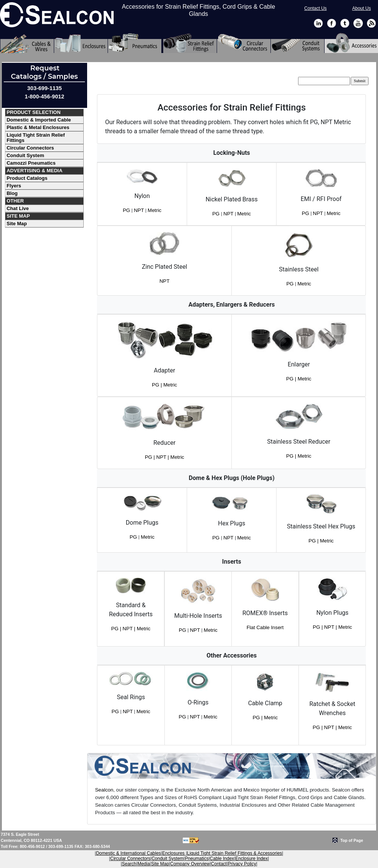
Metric (155, 210)
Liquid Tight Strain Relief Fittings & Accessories (235, 853)
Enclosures (174, 853)
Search (129, 864)
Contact (219, 864)
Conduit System (25, 155)
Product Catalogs (27, 178)
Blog (12, 193)
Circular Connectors (30, 148)
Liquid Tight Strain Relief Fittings (36, 138)
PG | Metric (164, 385)
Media (144, 864)
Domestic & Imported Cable (39, 120)
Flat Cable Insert (265, 627)
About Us (362, 8)
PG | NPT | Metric (164, 457)
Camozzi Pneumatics (31, 163)
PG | (314, 541)
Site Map (16, 224)
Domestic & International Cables (128, 853)
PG (127, 210)
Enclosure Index (251, 859)
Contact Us (315, 8)
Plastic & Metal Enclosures (38, 127)
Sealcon (104, 790)
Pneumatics (197, 859)
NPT (139, 210)
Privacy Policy (242, 864)
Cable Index (222, 859)
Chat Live (18, 208)
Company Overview (190, 864)
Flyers (14, 186)
